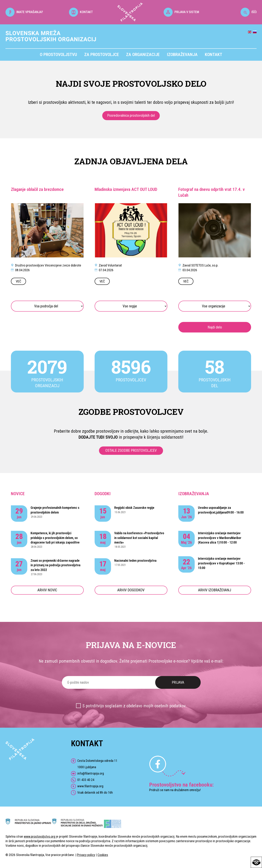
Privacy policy (86, 855)
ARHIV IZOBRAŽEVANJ (215, 590)
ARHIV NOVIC (47, 590)
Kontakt (214, 55)
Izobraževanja (182, 55)
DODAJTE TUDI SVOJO (98, 437)
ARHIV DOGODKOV (131, 590)
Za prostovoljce (102, 55)
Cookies (103, 855)
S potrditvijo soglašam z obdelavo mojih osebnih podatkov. (135, 706)
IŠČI (249, 12)
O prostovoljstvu (58, 55)
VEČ (18, 281)
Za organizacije (143, 55)
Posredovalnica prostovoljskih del (131, 115)
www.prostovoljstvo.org (39, 836)
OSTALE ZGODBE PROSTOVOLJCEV (131, 450)
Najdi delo (215, 327)
